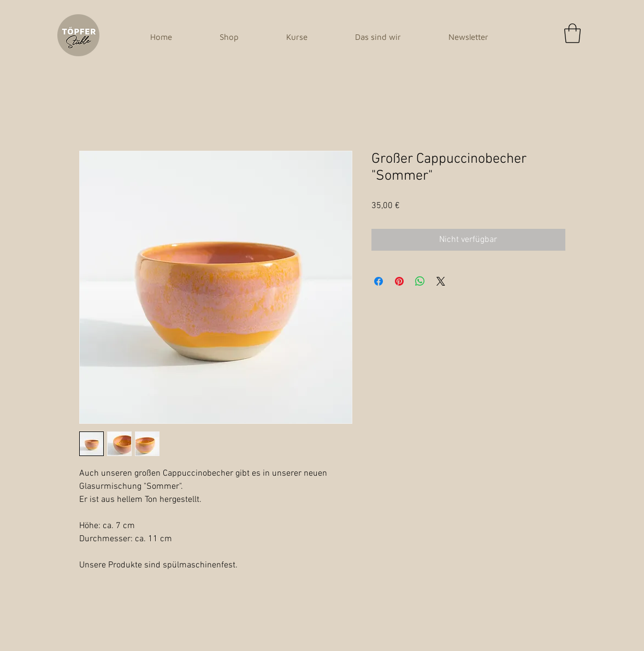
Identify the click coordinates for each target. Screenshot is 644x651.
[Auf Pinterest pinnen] (399, 281)
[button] (572, 33)
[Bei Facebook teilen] (379, 281)
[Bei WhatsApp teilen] (420, 281)
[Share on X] (441, 281)
